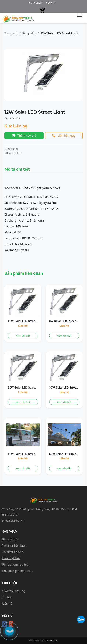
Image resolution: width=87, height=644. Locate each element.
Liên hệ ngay (64, 136)
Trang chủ (11, 33)
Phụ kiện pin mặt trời (17, 571)
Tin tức (7, 597)
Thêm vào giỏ (24, 136)
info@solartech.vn (13, 521)
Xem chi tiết (23, 336)
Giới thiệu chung (14, 591)
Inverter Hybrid (13, 552)
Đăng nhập (35, 3)
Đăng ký (51, 3)
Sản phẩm (29, 33)
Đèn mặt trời (11, 558)
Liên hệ (7, 603)
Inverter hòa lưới (14, 546)
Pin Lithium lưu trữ (15, 564)
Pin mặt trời (10, 539)
